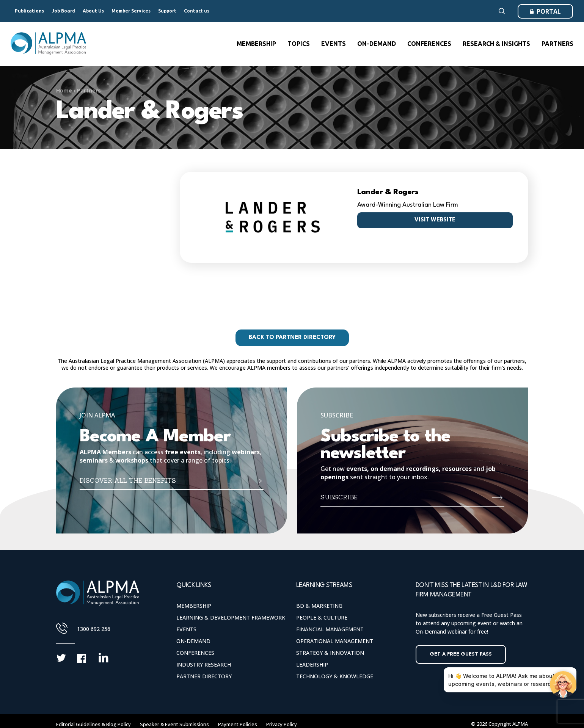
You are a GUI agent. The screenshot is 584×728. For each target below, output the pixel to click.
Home (64, 90)
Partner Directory (204, 676)
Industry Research (204, 664)
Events (186, 629)
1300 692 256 (94, 629)
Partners (89, 90)
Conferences (195, 653)
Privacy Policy (282, 724)
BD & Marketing (319, 606)
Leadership (312, 664)
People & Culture (322, 617)
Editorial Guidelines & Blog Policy (93, 724)
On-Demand (193, 641)
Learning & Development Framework (231, 617)
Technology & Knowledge (335, 676)
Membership (194, 606)
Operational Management (335, 641)
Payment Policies (238, 724)
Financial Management (330, 629)
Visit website (435, 220)
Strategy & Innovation (330, 653)
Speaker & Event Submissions (174, 724)
